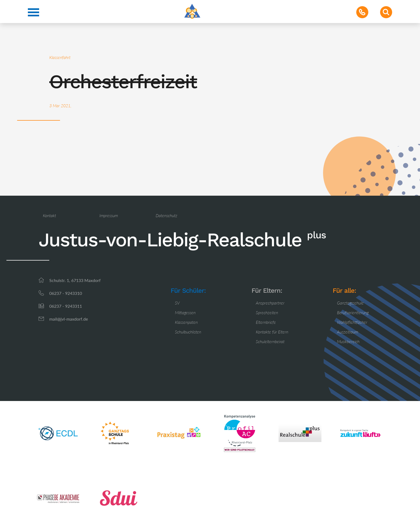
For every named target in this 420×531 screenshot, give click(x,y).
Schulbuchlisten (188, 332)
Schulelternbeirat (270, 341)
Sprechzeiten (267, 312)
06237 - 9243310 (66, 293)
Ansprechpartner (270, 303)
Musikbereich (348, 341)
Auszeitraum (348, 332)
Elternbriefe (266, 322)
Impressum (109, 215)
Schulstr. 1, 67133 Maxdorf (75, 280)
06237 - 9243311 (66, 306)
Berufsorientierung (353, 312)
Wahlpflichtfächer (352, 322)
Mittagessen (185, 312)
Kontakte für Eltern (272, 332)
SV (177, 303)
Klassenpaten (186, 322)
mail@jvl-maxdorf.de (69, 319)
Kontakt (49, 215)
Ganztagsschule (350, 303)
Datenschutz (166, 215)
